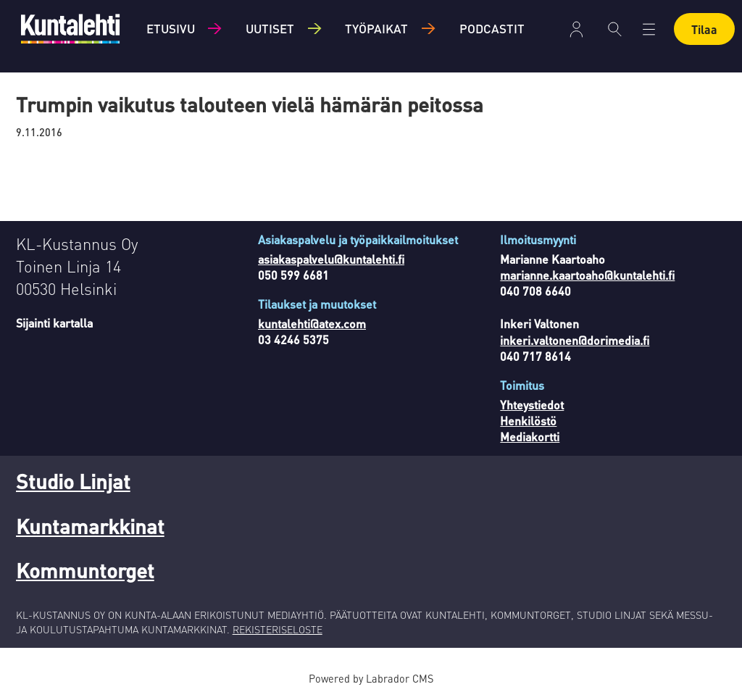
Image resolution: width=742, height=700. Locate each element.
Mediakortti (530, 437)
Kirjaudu (576, 29)
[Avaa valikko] (649, 29)
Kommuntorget (85, 570)
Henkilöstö (528, 421)
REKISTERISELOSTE (278, 629)
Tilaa (704, 29)
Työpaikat (376, 28)
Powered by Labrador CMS (371, 678)
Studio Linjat (73, 481)
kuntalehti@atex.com (312, 324)
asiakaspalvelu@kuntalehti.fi (331, 259)
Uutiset (270, 28)
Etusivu (171, 28)
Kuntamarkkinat (90, 526)
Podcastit (492, 28)
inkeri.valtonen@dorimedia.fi (575, 340)
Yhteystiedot (532, 405)
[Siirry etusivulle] (70, 29)
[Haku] (615, 29)
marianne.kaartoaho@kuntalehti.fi (587, 275)
